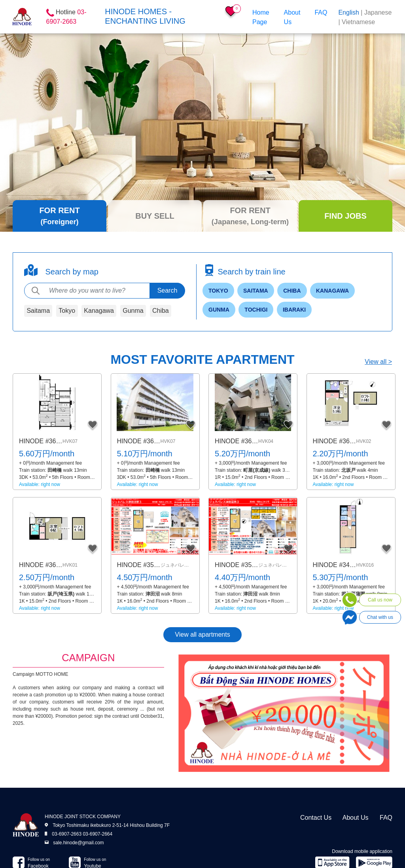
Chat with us (380, 617)
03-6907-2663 (67, 834)
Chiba (161, 311)
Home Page (261, 17)
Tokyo (67, 311)
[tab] (60, 216)
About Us (292, 17)
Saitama (38, 311)
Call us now (380, 600)
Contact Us (316, 818)
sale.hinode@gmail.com (78, 843)
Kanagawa (99, 311)
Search (167, 290)
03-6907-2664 (97, 834)
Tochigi (256, 310)
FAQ (321, 12)
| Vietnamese (357, 22)
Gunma (133, 311)
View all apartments (202, 634)
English (348, 12)
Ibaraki (294, 310)
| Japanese (376, 12)
